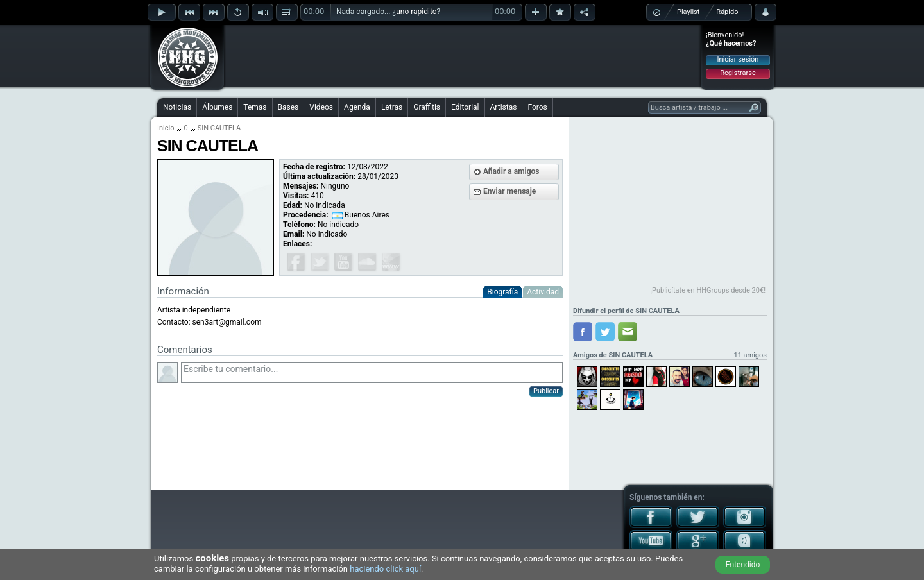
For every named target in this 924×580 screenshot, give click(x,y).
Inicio (166, 128)
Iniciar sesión (738, 59)
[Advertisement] (463, 56)
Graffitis (427, 107)
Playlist (688, 12)
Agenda (357, 107)
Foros (537, 107)
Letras (392, 107)
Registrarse (738, 73)
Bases (288, 107)
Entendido (743, 565)
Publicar (546, 391)
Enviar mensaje (509, 191)
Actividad (543, 292)
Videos (321, 107)
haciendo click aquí (385, 569)
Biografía (502, 292)
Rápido (727, 12)
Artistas (504, 107)
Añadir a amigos (511, 171)
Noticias (177, 107)
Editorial (465, 107)
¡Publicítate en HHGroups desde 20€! (708, 290)
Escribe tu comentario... (372, 373)
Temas (255, 107)
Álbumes (217, 107)
